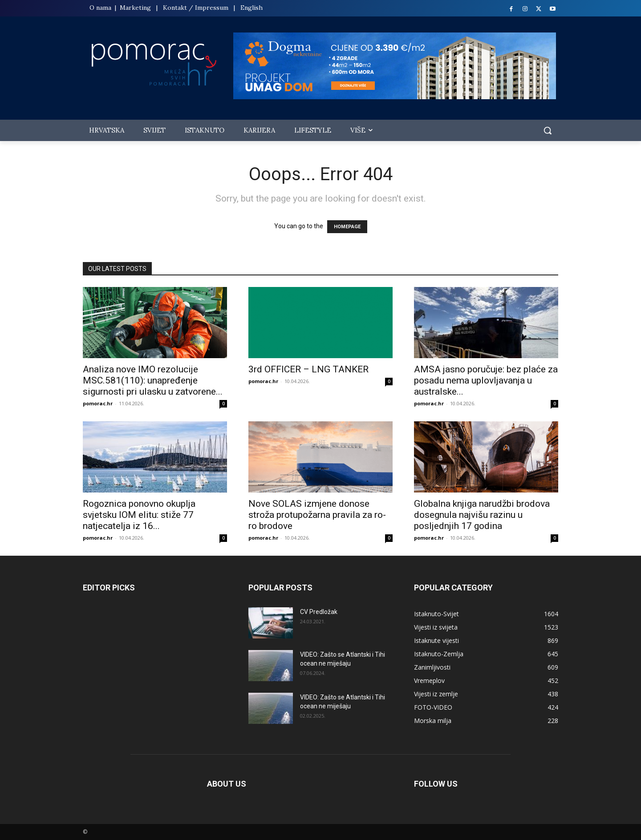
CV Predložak (319, 612)
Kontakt (175, 8)
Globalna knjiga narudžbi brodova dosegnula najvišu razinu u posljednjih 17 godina (482, 515)
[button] (548, 130)
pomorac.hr (98, 403)
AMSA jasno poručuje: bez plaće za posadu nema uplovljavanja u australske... (486, 380)
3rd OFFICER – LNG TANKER (308, 369)
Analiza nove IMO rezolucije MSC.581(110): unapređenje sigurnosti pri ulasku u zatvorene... (153, 380)
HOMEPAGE (347, 227)
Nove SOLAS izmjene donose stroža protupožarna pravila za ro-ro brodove (317, 515)
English (252, 8)
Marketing (135, 8)
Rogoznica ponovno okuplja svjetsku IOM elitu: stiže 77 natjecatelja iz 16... (139, 515)
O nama (101, 8)
